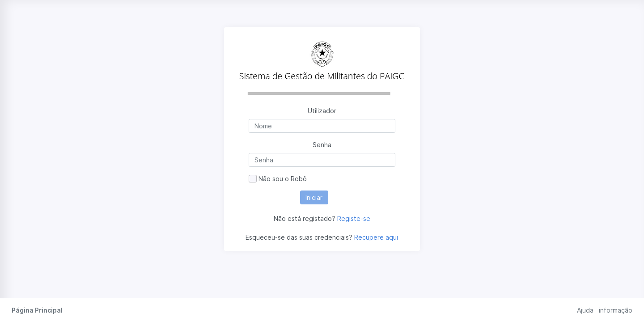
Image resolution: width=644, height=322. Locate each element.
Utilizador (322, 111)
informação (616, 310)
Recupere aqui (376, 237)
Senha (322, 145)
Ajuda (585, 310)
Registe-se (354, 218)
